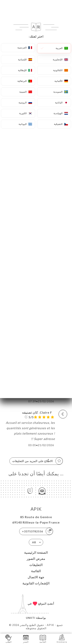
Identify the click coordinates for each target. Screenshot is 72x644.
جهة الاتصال (36, 577)
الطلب (9, 639)
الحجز (26, 639)
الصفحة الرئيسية (36, 552)
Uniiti (31, 618)
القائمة (36, 571)
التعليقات (36, 565)
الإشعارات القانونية (36, 583)
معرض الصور (36, 559)
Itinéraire (62, 639)
